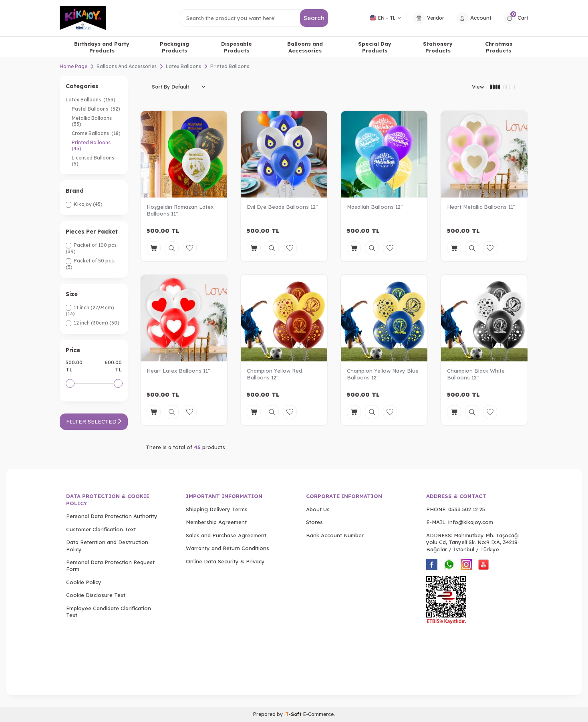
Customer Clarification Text (101, 529)
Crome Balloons (96, 133)
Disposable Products (237, 47)
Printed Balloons (92, 145)
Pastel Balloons (96, 109)
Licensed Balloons (94, 161)
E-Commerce (318, 714)
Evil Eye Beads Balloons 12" (282, 207)
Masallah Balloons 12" (375, 207)
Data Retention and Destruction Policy (107, 546)
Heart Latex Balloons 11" (178, 371)
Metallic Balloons (92, 121)
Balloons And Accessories (127, 66)
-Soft (294, 714)
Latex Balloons (183, 66)
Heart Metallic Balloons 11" (481, 207)
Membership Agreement (216, 522)
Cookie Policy (84, 582)
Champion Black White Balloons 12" (476, 374)
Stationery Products (438, 47)
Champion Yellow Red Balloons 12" (274, 374)
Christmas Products (499, 47)
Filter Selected (94, 422)
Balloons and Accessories (305, 47)
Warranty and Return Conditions (228, 548)
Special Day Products (375, 47)
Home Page (73, 66)
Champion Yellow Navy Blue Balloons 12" (383, 374)
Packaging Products (174, 47)
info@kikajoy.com (471, 522)
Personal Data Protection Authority (112, 516)
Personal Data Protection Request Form (110, 566)
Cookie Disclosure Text (96, 595)
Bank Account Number (335, 535)
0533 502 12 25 (467, 509)
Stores (314, 522)
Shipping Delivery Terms (217, 509)
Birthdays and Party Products (102, 47)
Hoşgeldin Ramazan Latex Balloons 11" (180, 210)
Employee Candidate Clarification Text (109, 612)
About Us (318, 509)
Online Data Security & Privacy (225, 561)
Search (314, 18)
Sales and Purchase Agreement (226, 535)
